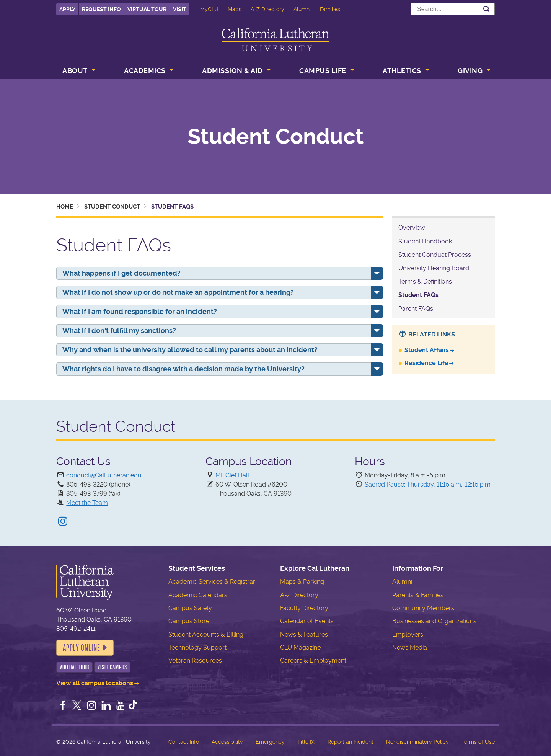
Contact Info (184, 742)
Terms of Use (478, 742)
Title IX (306, 742)
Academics (145, 71)
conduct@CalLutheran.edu (104, 475)
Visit (180, 9)
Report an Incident (350, 742)
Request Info (101, 9)
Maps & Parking (302, 582)
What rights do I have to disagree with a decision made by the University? (183, 369)
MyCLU (209, 9)
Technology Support (197, 647)
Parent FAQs (416, 309)
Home (65, 207)
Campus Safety (190, 608)
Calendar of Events (307, 621)
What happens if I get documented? (121, 273)
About (75, 71)
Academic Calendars (198, 595)
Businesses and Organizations (434, 621)
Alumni (302, 9)
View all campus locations (95, 683)
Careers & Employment (313, 660)
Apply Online (82, 648)
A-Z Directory (267, 9)
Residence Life (426, 363)
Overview (412, 228)
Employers (408, 634)
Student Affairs (427, 350)
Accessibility (227, 742)
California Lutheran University (275, 40)
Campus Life (323, 71)
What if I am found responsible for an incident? (140, 311)
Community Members (423, 608)
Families (330, 9)
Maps (235, 9)
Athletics (402, 71)
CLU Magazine (300, 647)
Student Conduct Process (435, 255)
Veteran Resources (195, 660)
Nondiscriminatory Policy (417, 742)
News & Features (304, 634)
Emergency (270, 742)
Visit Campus (112, 667)
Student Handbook (425, 241)
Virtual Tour (147, 9)
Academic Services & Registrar (212, 582)
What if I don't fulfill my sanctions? (119, 331)
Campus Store (189, 621)
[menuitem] (78, 72)
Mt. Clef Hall (232, 475)
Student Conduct (276, 137)
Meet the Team (87, 503)
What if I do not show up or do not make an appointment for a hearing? (178, 292)
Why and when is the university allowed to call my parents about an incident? (190, 350)
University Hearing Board (434, 268)
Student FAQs (418, 295)
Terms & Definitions (425, 282)
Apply (67, 9)
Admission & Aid (232, 71)
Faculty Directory (304, 608)
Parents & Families (418, 595)
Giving (470, 71)
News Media (410, 647)
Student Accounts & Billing (206, 634)
